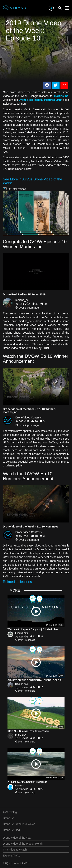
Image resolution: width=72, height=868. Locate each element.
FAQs (6, 863)
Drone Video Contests (29, 417)
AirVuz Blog (10, 812)
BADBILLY (21, 735)
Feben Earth (22, 633)
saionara (20, 786)
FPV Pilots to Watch (15, 850)
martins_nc (22, 300)
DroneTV (8, 818)
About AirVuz (22, 863)
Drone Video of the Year (17, 838)
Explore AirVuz (12, 856)
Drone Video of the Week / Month (23, 844)
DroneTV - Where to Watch (19, 824)
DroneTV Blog (11, 830)
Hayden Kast (22, 684)
